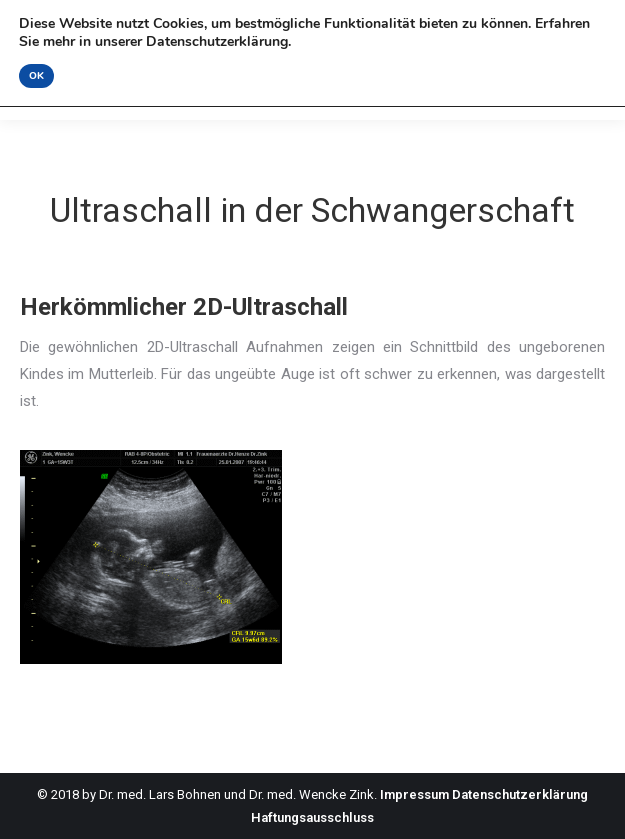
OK (36, 76)
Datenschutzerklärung (520, 794)
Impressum (414, 794)
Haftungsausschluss (312, 817)
